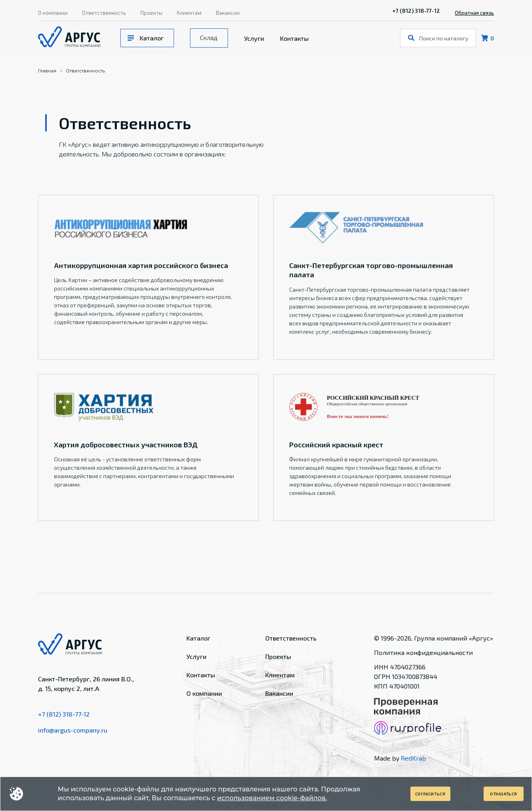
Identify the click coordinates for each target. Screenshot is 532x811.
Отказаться (504, 794)
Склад (209, 37)
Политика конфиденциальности (423, 652)
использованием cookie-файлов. (272, 798)
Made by (400, 758)
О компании (53, 13)
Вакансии (228, 13)
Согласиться (430, 794)
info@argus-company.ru (73, 730)
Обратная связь (474, 13)
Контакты (294, 38)
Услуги (254, 38)
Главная (47, 70)
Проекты (151, 13)
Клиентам (189, 13)
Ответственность (104, 13)
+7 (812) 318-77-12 (416, 11)
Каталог (152, 38)
